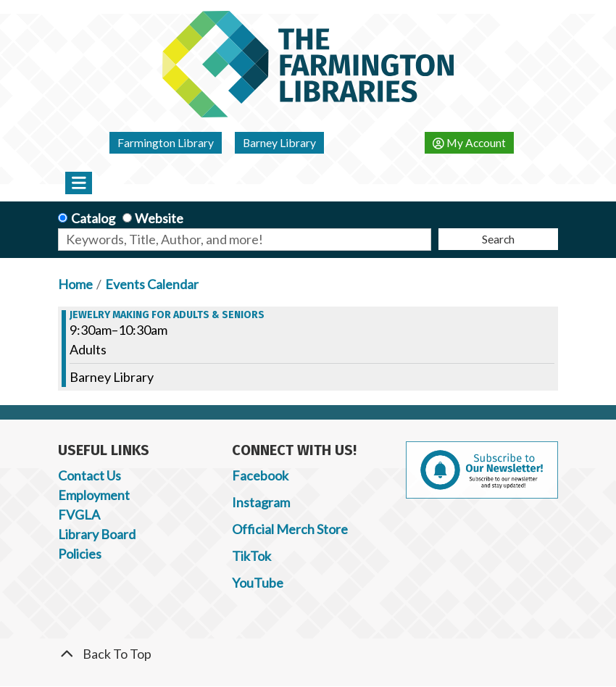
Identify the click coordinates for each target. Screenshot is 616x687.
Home (75, 284)
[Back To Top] (308, 654)
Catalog (93, 218)
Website (159, 218)
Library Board (97, 534)
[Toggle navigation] (79, 183)
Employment (94, 495)
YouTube (258, 583)
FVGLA (79, 515)
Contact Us (90, 475)
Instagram (261, 502)
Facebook (260, 475)
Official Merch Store (290, 529)
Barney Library (279, 142)
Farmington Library (166, 142)
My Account (469, 142)
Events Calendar (152, 284)
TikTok (251, 556)
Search (498, 239)
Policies (80, 554)
